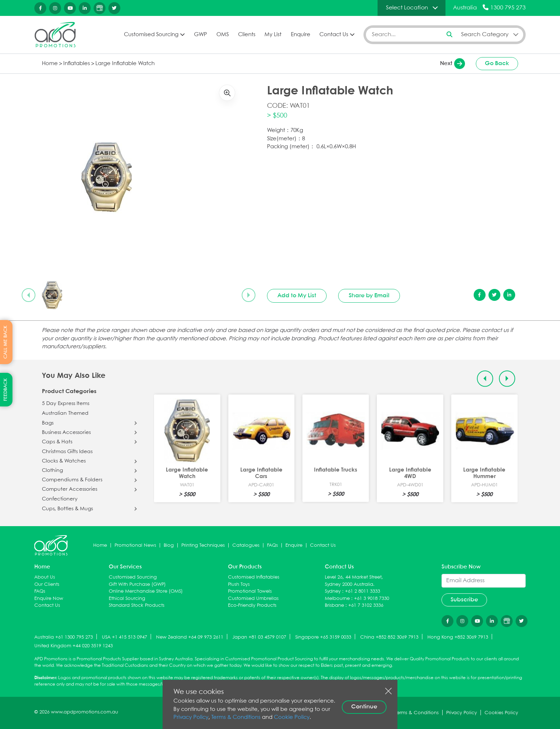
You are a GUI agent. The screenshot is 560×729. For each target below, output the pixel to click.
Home (50, 64)
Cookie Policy (292, 717)
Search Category (485, 35)
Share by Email (369, 296)
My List (273, 35)
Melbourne (337, 599)
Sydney (333, 591)
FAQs (272, 545)
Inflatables (77, 64)
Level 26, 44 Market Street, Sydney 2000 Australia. (354, 581)
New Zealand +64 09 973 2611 (190, 637)
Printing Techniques (203, 545)
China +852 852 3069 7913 (389, 637)
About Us (45, 577)
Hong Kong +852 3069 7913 (458, 637)
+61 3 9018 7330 (372, 599)
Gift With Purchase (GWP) (137, 585)
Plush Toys (239, 585)
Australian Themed (65, 413)
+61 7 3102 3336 (366, 606)
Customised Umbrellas (253, 599)
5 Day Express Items (66, 404)
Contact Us (334, 35)
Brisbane (334, 606)
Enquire (301, 35)
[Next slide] (249, 295)
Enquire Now (49, 599)
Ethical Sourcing (127, 599)
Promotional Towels (250, 591)
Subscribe (464, 600)
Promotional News (135, 545)
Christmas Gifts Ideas (67, 452)
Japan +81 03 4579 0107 (259, 637)
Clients (247, 35)
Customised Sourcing (151, 35)
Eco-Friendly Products (252, 606)
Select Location (407, 8)
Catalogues (246, 545)
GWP (201, 35)
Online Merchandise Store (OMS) (146, 591)
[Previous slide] (29, 295)
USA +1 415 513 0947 (124, 637)
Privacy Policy (191, 717)
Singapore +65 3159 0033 (323, 637)
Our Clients (47, 585)
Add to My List (297, 296)
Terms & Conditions (236, 717)
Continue (364, 707)
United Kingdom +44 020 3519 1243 (74, 646)
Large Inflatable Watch (125, 64)
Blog (169, 545)
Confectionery (60, 499)
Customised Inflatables (254, 577)
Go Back (497, 63)
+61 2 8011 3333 (363, 591)
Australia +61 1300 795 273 (64, 637)
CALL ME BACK (6, 342)
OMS (223, 35)
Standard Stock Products (137, 606)
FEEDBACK (6, 390)
